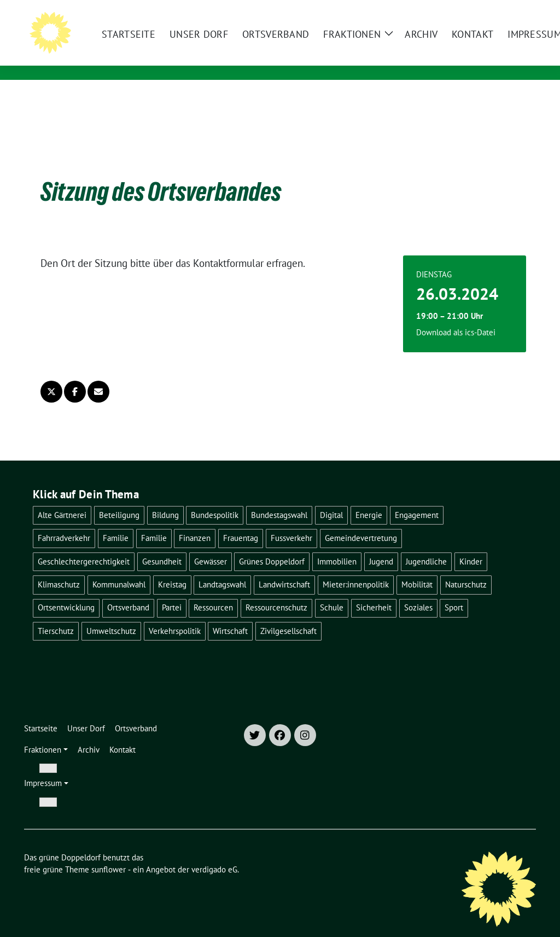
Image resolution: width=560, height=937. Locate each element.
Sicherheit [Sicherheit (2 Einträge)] (374, 590)
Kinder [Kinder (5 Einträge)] (471, 545)
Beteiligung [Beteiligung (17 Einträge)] (119, 498)
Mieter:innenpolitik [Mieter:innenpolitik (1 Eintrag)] (356, 568)
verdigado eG (214, 852)
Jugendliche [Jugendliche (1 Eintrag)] (426, 545)
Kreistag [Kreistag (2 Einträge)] (172, 568)
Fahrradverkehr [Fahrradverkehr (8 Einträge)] (64, 521)
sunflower (109, 852)
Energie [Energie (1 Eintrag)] (369, 498)
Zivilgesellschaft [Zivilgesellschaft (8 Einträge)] (288, 614)
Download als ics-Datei (456, 315)
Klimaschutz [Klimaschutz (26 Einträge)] (59, 568)
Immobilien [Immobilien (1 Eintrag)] (337, 545)
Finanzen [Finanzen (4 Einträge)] (195, 521)
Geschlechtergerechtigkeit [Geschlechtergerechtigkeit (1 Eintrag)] (84, 545)
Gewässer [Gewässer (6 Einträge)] (211, 545)
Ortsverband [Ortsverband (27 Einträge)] (128, 590)
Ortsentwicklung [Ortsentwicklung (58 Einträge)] (66, 590)
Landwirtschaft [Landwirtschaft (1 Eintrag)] (284, 568)
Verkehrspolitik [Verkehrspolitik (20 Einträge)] (175, 614)
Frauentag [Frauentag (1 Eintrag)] (241, 521)
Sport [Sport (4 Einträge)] (454, 590)
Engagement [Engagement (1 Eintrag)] (417, 498)
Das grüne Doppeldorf (182, 42)
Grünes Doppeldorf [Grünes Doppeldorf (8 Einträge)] (272, 545)
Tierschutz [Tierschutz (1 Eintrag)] (56, 614)
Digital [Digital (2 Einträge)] (331, 498)
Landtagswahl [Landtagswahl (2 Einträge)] (222, 568)
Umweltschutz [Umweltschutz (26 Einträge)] (111, 614)
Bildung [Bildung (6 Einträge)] (165, 498)
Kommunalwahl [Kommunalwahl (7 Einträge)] (119, 568)
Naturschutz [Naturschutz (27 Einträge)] (466, 568)
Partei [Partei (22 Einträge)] (172, 590)
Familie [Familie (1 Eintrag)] (154, 521)
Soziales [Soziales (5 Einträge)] (418, 590)
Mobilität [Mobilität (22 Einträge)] (417, 568)
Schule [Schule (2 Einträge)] (332, 590)
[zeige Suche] (517, 10)
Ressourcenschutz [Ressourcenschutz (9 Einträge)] (276, 590)
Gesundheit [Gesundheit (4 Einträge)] (162, 545)
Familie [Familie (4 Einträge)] (116, 521)
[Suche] (501, 10)
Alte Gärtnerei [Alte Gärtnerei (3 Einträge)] (62, 498)
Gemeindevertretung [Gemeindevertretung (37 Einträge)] (361, 521)
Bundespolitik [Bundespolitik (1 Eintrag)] (215, 498)
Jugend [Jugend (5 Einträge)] (381, 545)
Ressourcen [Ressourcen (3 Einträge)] (213, 590)
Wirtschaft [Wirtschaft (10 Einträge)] (230, 614)
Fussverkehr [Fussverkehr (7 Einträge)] (291, 521)
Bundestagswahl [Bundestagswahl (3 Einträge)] (279, 498)
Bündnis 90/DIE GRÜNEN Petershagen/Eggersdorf (238, 58)
